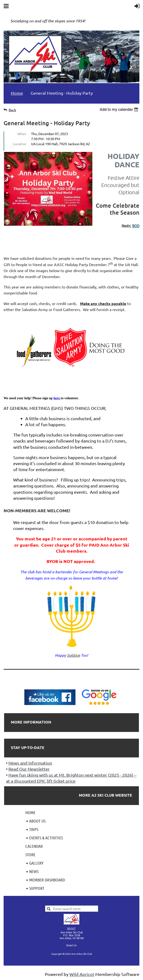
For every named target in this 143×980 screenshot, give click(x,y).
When (22, 134)
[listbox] (119, 109)
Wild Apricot (82, 974)
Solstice (73, 655)
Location (20, 144)
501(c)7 (71, 928)
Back (12, 110)
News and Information (30, 763)
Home (17, 93)
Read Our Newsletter (29, 769)
